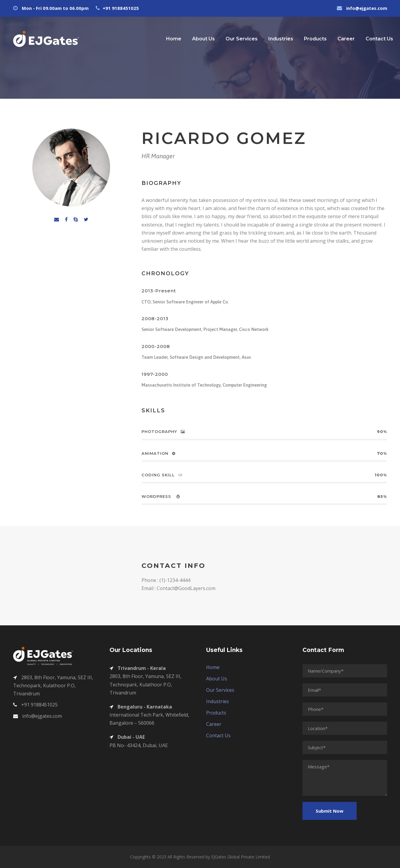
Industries (281, 39)
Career (346, 39)
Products (315, 39)
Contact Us (379, 39)
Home (174, 39)
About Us (203, 39)
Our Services (242, 39)
